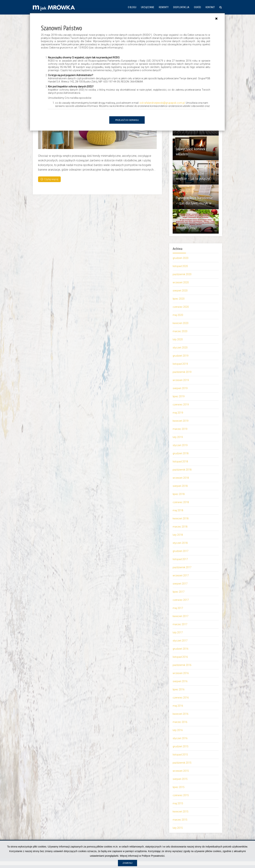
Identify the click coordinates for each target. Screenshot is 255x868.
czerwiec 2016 (181, 698)
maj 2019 (178, 413)
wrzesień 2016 (181, 673)
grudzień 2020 (181, 258)
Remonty (164, 7)
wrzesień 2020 (181, 282)
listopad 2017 (180, 559)
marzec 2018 (180, 527)
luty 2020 (178, 339)
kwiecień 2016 (181, 714)
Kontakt (210, 7)
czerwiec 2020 (181, 307)
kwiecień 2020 (181, 323)
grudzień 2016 (181, 649)
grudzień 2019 (181, 356)
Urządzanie (148, 7)
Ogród (197, 7)
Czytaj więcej (49, 179)
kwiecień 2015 (181, 812)
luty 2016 (178, 730)
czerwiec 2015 (181, 795)
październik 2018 (182, 470)
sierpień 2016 (180, 681)
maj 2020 (178, 315)
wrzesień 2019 (181, 380)
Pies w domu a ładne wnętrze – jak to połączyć (194, 176)
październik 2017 (182, 567)
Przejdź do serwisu (127, 120)
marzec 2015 (180, 820)
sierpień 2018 (180, 486)
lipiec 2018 (179, 494)
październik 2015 (182, 763)
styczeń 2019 (180, 445)
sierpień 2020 (180, 291)
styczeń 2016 (180, 738)
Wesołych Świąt (187, 227)
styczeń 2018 (180, 543)
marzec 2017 (180, 624)
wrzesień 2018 (181, 478)
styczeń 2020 (180, 348)
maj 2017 (178, 608)
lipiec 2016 (179, 689)
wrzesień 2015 (181, 771)
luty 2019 (178, 437)
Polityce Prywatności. (153, 856)
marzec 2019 (180, 429)
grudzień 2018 (181, 453)
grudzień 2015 (181, 746)
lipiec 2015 (179, 787)
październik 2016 (182, 665)
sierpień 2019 (180, 388)
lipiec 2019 (179, 396)
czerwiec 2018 (181, 502)
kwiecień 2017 (181, 616)
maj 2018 (178, 510)
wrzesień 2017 (181, 575)
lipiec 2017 (179, 592)
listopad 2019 (180, 364)
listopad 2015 (180, 755)
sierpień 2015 (180, 779)
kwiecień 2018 (181, 518)
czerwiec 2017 (181, 600)
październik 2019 (182, 372)
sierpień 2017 (180, 584)
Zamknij (127, 863)
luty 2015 (178, 828)
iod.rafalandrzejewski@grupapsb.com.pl (162, 103)
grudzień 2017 (181, 551)
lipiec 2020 (179, 299)
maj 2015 (178, 803)
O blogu (132, 7)
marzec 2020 (180, 331)
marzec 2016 (180, 722)
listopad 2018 (180, 462)
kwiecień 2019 (181, 421)
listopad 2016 (180, 657)
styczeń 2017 (180, 641)
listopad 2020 (180, 266)
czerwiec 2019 (181, 405)
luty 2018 (178, 535)
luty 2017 (178, 632)
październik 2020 (182, 274)
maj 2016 (178, 706)
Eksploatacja (181, 7)
